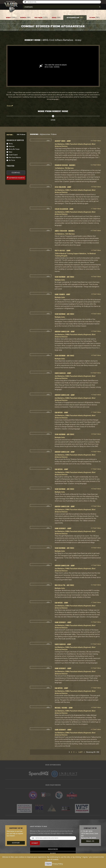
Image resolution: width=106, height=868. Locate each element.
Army (11, 144)
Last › (81, 752)
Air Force (12, 160)
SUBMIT (35, 843)
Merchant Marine (15, 157)
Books (53, 853)
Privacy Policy (58, 864)
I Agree (48, 864)
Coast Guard (13, 155)
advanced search (16, 178)
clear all (16, 173)
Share (10, 106)
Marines (12, 146)
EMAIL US (90, 841)
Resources (53, 849)
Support (16, 843)
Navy (11, 152)
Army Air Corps (14, 149)
